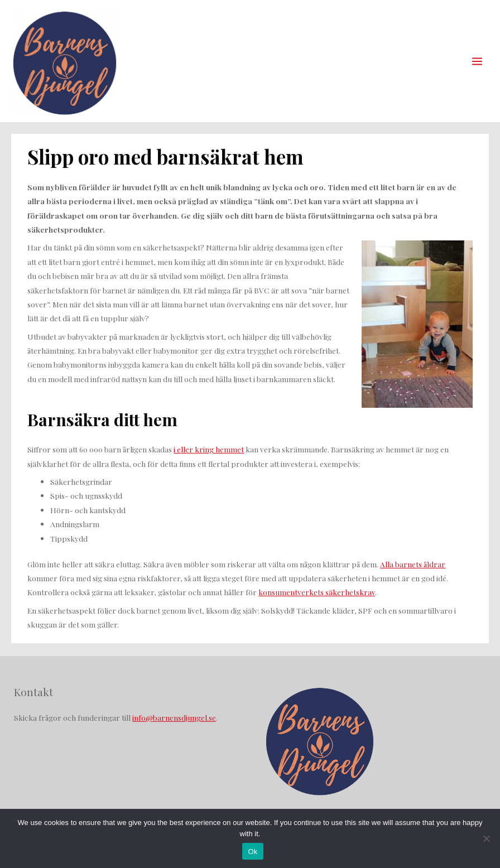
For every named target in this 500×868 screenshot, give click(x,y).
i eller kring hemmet (209, 449)
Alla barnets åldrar (413, 564)
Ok (253, 852)
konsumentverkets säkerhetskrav (317, 592)
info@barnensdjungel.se (174, 717)
